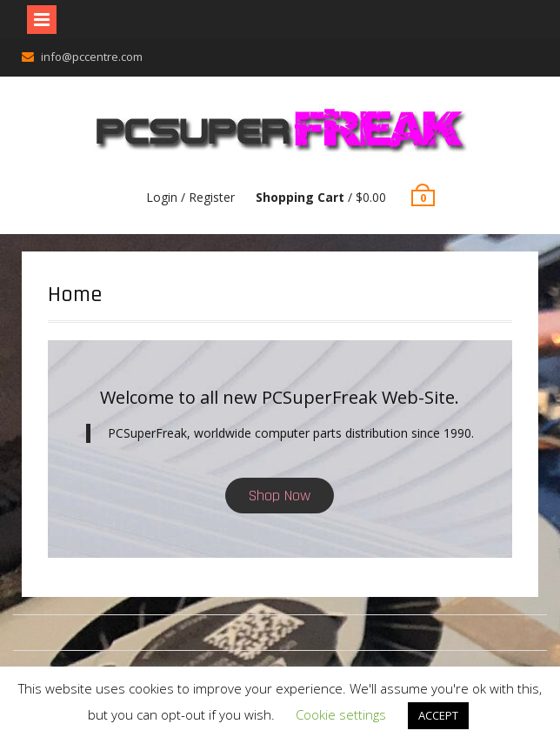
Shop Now (280, 496)
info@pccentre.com (92, 57)
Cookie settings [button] (341, 714)
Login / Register (190, 197)
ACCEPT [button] (438, 715)
